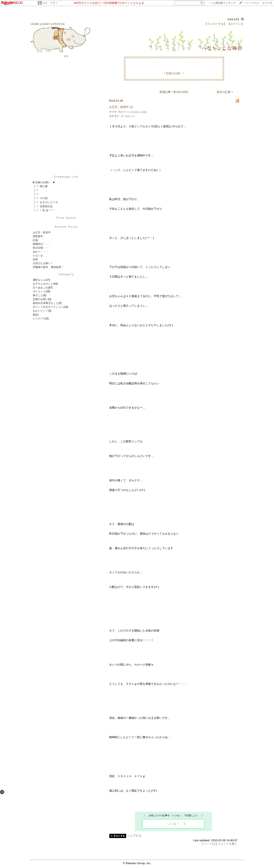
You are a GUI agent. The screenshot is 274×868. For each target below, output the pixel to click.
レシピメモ (39, 318)
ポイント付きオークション (48, 307)
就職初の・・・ (42, 244)
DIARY (46, 24)
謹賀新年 (38, 236)
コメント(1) (208, 844)
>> (223, 3)
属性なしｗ (39, 280)
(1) (131, 107)
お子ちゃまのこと (43, 284)
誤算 (35, 259)
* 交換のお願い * (174, 73)
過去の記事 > (225, 92)
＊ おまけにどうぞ (47, 202)
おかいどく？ (40, 311)
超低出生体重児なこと (46, 303)
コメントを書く (228, 844)
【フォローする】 (215, 24)
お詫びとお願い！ (43, 263)
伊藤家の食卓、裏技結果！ (48, 267)
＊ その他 (42, 198)
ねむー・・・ (40, 252)
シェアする (134, 836)
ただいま (38, 256)
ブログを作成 (251, 3)
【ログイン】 (236, 24)
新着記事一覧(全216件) (174, 92)
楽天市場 (267, 3)
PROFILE (59, 24)
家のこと (38, 295)
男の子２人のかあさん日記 (133, 112)
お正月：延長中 (42, 232)
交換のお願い (40, 299)
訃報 (35, 240)
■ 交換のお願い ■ (44, 182)
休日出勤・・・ (42, 248)
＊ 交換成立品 (45, 206)
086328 (233, 19)
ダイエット (39, 291)
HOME (35, 24)
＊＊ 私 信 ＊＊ (45, 210)
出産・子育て (50, 3)
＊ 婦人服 (42, 186)
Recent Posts (66, 227)
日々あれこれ (40, 288)
